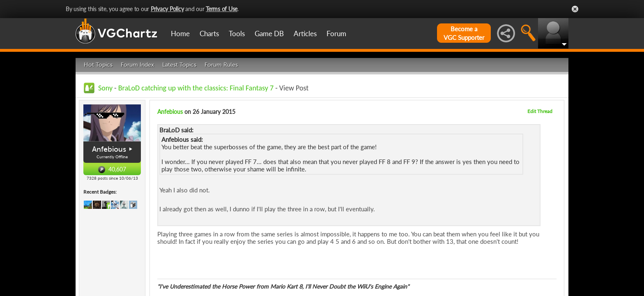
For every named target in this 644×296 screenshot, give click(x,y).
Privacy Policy (167, 9)
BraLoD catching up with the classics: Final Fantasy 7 (196, 88)
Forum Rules (221, 65)
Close (575, 9)
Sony (105, 88)
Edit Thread (540, 111)
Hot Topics (98, 65)
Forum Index (137, 65)
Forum (336, 34)
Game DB (269, 34)
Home (180, 34)
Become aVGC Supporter (464, 33)
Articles (305, 34)
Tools (237, 34)
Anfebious (109, 149)
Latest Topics (179, 65)
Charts (209, 34)
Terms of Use (222, 9)
